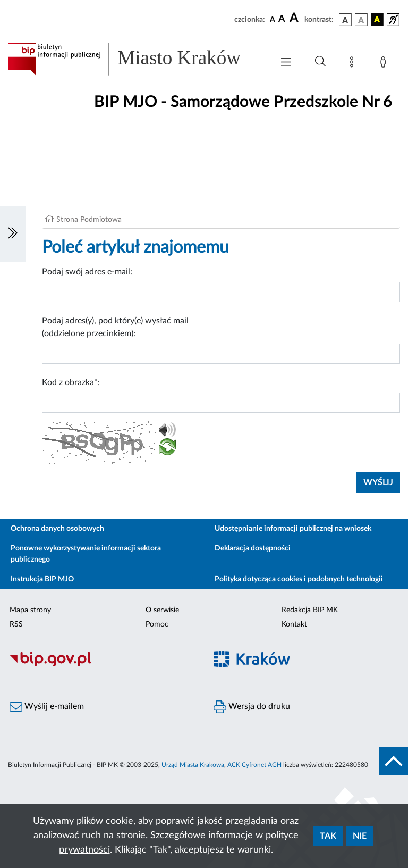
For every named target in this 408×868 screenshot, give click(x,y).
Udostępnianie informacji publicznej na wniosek (293, 529)
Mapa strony (30, 610)
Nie (360, 836)
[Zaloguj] (385, 64)
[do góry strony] (394, 761)
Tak (328, 836)
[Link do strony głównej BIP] (135, 59)
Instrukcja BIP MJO (42, 579)
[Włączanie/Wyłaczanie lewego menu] (13, 234)
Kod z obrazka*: (71, 382)
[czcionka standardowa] (273, 19)
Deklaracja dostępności (253, 548)
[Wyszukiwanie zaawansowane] (320, 62)
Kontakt (294, 624)
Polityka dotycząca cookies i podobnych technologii (299, 579)
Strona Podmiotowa (89, 220)
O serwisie (162, 610)
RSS (16, 624)
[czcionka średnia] (282, 19)
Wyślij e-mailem (47, 707)
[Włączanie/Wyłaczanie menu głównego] (286, 63)
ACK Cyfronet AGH (254, 765)
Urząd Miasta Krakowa (193, 765)
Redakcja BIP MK (310, 610)
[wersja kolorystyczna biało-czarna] (361, 20)
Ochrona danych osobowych (57, 529)
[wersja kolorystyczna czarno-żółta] (377, 20)
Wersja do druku (252, 707)
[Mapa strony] (354, 64)
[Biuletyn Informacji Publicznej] (102, 665)
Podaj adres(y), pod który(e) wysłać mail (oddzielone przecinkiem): (115, 327)
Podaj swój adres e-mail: (87, 272)
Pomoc (157, 624)
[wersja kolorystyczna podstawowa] (345, 20)
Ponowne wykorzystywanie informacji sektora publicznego (86, 554)
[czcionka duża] (295, 18)
